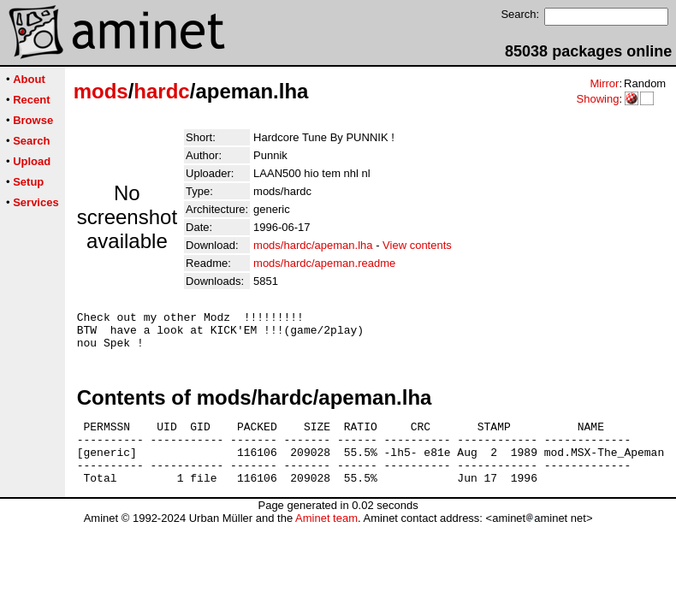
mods (101, 91)
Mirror (604, 83)
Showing (597, 99)
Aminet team (326, 539)
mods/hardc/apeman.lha (313, 245)
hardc (161, 91)
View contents (417, 245)
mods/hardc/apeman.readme (324, 263)
